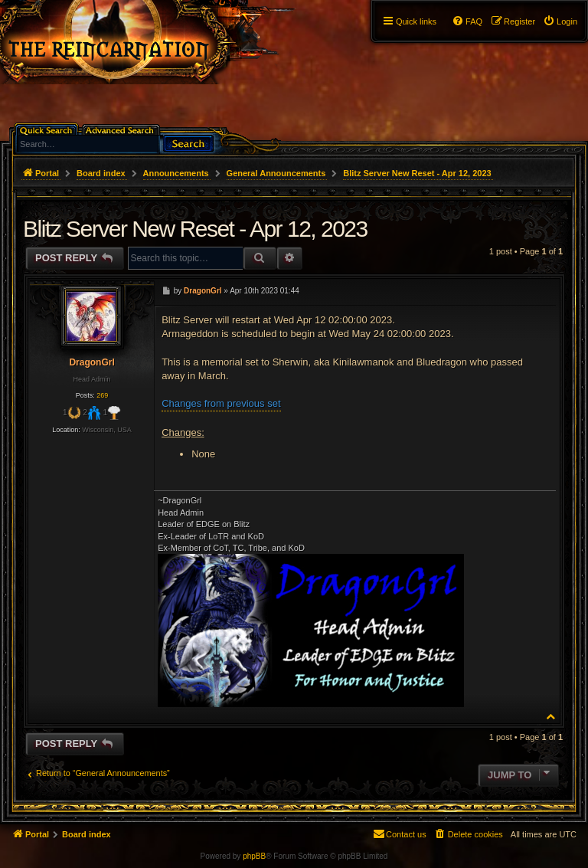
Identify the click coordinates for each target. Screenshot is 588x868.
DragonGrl (91, 362)
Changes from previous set (221, 403)
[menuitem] (560, 21)
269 (102, 395)
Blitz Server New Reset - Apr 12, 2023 (417, 173)
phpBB (254, 856)
